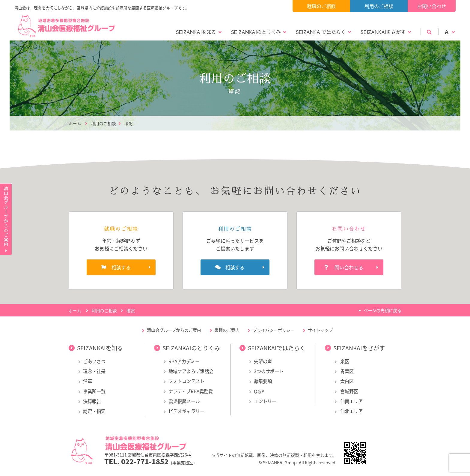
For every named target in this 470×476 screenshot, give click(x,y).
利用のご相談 (379, 6)
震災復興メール (184, 401)
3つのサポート (269, 371)
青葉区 (347, 371)
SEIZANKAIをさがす (383, 32)
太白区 (347, 381)
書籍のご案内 (227, 330)
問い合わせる (349, 267)
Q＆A (259, 391)
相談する (121, 267)
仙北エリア (351, 411)
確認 (129, 123)
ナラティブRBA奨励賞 (191, 391)
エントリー (265, 401)
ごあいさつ (94, 361)
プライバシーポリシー (274, 330)
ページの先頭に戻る (382, 310)
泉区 (344, 361)
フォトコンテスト (186, 381)
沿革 (88, 381)
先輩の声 (263, 361)
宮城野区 (349, 391)
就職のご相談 (321, 6)
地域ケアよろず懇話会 (191, 371)
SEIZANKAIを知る (196, 32)
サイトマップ (320, 330)
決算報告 (92, 401)
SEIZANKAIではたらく (321, 32)
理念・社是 (94, 371)
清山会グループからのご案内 (174, 330)
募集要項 (263, 381)
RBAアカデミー (184, 361)
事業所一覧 (94, 391)
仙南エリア (351, 401)
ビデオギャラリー (186, 411)
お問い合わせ (432, 6)
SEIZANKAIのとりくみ (256, 32)
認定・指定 (94, 411)
